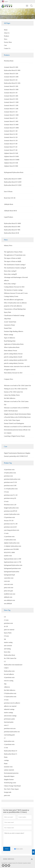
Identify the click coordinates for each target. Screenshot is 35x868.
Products (6, 36)
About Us (7, 33)
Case (5, 45)
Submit (7, 849)
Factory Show (8, 42)
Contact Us (7, 48)
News (6, 39)
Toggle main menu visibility (27, 5)
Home (6, 30)
